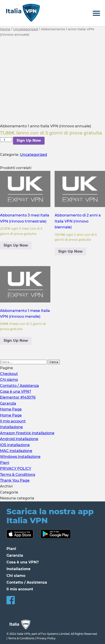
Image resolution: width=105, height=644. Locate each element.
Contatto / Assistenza (19, 386)
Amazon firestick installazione (27, 433)
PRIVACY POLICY (16, 469)
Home (5, 29)
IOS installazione (15, 445)
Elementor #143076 (18, 397)
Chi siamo (9, 380)
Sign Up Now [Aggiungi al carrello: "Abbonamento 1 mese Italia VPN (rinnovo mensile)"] (16, 341)
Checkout (9, 374)
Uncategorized (26, 29)
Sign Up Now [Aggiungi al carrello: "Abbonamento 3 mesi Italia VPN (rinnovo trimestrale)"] (16, 245)
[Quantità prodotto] (6, 140)
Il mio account (13, 421)
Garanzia (8, 403)
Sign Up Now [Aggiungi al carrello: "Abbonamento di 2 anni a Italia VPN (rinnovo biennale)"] (70, 251)
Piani (5, 463)
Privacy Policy (46, 638)
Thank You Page (15, 480)
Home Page (11, 409)
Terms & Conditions (18, 475)
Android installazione (19, 439)
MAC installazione (16, 451)
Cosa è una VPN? (16, 391)
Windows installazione (20, 457)
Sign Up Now (29, 140)
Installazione (11, 427)
